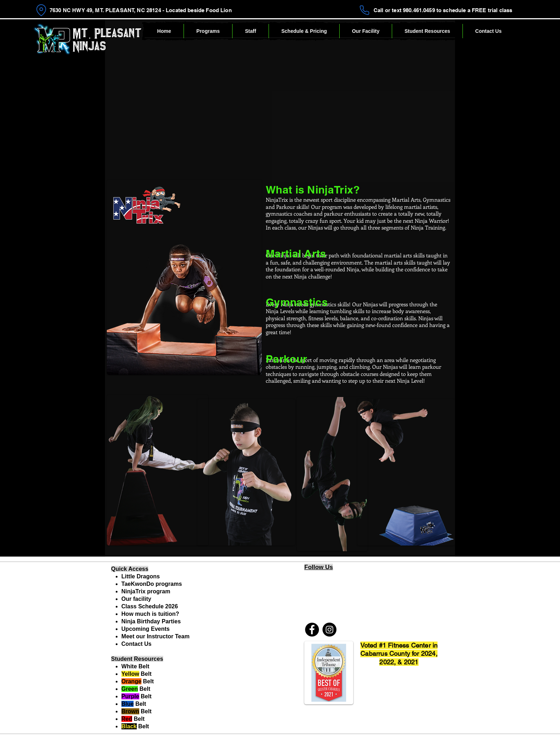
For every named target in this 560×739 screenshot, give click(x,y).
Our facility (136, 599)
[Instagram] (329, 630)
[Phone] (364, 10)
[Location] (41, 10)
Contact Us (136, 644)
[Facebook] (312, 630)
